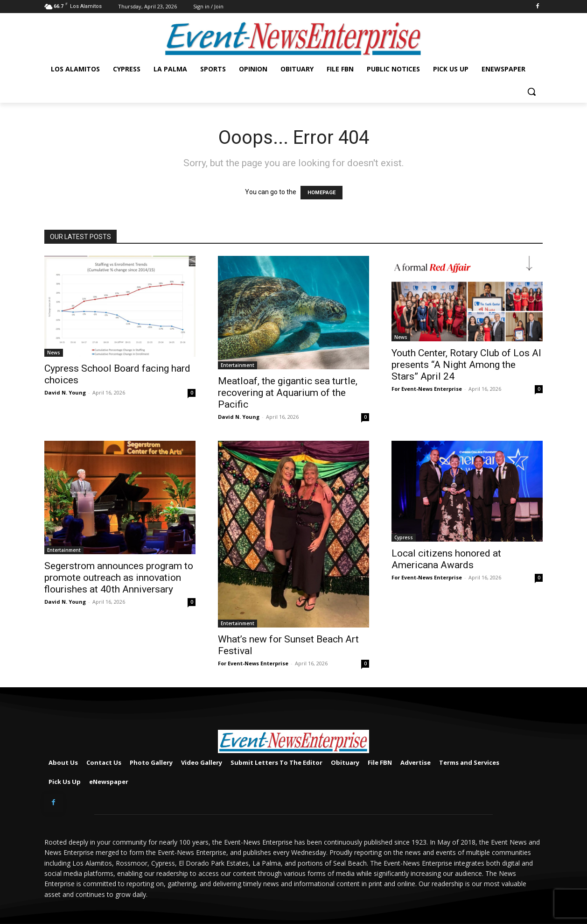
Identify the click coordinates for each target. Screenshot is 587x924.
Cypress (404, 537)
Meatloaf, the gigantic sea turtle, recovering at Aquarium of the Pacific (288, 393)
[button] (531, 92)
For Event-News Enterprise (427, 389)
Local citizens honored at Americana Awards (446, 559)
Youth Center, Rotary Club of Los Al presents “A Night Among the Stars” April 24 (466, 365)
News (54, 353)
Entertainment (238, 365)
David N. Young (65, 392)
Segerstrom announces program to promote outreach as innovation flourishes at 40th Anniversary (119, 578)
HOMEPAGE (321, 193)
